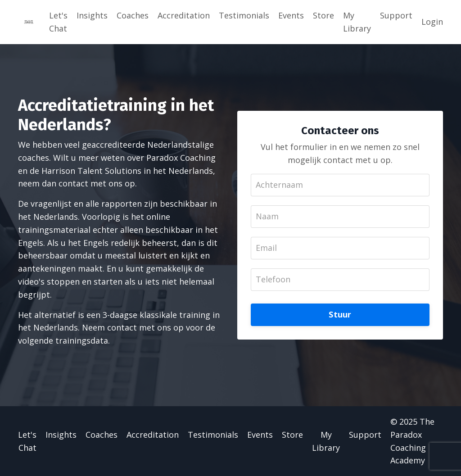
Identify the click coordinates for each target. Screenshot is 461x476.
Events (291, 15)
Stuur (340, 314)
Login (432, 22)
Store (323, 15)
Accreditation (184, 15)
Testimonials (244, 15)
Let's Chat (58, 22)
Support (396, 15)
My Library (357, 22)
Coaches (133, 15)
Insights (92, 15)
